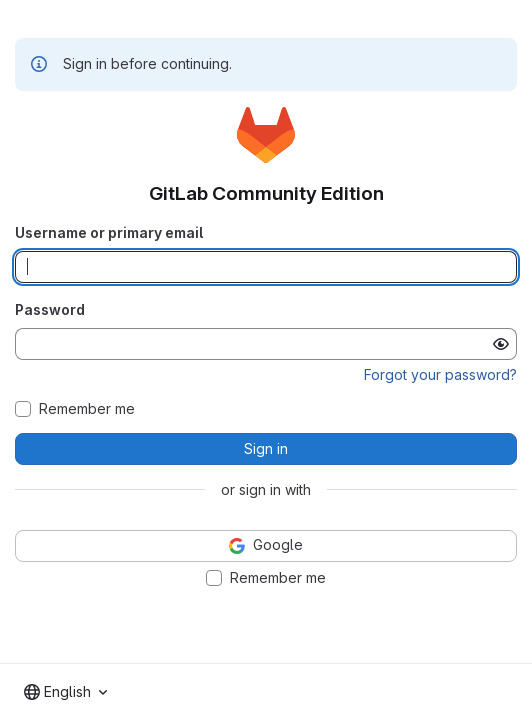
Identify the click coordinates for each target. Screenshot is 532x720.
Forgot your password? (440, 374)
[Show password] (501, 344)
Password (50, 309)
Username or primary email (109, 232)
